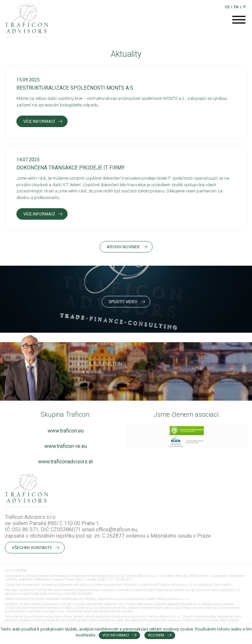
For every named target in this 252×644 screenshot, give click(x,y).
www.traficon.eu (66, 431)
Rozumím (156, 635)
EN (236, 7)
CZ (227, 7)
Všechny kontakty (32, 548)
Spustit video (123, 302)
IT (244, 7)
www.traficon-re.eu (66, 446)
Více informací (39, 121)
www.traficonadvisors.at (65, 462)
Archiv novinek (123, 247)
